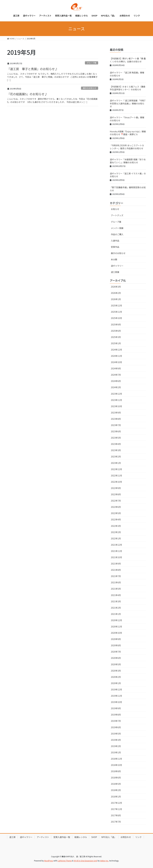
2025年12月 (116, 305)
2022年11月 (116, 475)
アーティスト (43, 837)
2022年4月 (116, 519)
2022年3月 (116, 526)
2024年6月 (116, 381)
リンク (139, 837)
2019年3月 (116, 740)
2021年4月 (116, 595)
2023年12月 (116, 394)
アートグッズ (117, 215)
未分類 (114, 259)
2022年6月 (116, 507)
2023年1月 (116, 463)
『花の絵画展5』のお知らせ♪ (27, 94)
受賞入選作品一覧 (62, 837)
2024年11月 (116, 356)
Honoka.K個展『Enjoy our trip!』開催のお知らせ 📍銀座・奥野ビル (128, 133)
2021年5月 (116, 589)
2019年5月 (116, 734)
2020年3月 (116, 671)
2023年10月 (116, 406)
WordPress (49, 861)
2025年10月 (116, 318)
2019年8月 (116, 715)
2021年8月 (116, 570)
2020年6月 (116, 658)
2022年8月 (116, 494)
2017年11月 (116, 809)
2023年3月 (116, 450)
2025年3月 (116, 337)
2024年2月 (116, 387)
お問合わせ (126, 837)
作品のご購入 (117, 234)
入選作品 (115, 241)
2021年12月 (116, 545)
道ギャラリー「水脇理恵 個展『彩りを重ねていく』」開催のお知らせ (128, 161)
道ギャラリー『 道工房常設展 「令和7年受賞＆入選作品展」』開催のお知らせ (128, 103)
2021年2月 (116, 608)
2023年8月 (116, 419)
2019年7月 (116, 721)
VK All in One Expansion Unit (86, 861)
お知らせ (115, 209)
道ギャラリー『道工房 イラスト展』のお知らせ (128, 175)
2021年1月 (116, 614)
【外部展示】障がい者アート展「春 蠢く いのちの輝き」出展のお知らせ (128, 60)
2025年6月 (116, 331)
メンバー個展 (117, 228)
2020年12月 (116, 620)
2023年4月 (116, 444)
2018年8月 (116, 771)
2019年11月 (116, 696)
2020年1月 (116, 683)
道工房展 (115, 272)
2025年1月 (116, 343)
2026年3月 (116, 287)
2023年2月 (116, 457)
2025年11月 (116, 312)
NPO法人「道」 (109, 837)
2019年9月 (116, 708)
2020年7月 (116, 652)
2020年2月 (116, 677)
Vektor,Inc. (104, 861)
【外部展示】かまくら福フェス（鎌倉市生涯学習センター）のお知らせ (128, 88)
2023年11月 (116, 400)
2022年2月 (116, 532)
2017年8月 (116, 815)
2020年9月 (116, 639)
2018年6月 (116, 778)
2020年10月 (116, 633)
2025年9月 (116, 324)
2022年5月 (116, 513)
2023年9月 (116, 413)
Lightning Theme (65, 861)
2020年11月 (116, 627)
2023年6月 (116, 431)
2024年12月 (116, 350)
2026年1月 (116, 299)
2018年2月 (116, 790)
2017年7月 (116, 822)
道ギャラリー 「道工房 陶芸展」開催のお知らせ (127, 74)
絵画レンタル (81, 837)
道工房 (12, 837)
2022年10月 (116, 482)
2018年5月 (116, 784)
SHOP (94, 837)
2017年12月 (116, 803)
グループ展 (92, 63)
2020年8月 (116, 645)
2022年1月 (116, 538)
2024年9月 (116, 368)
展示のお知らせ (90, 88)
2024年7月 (116, 375)
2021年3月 (116, 601)
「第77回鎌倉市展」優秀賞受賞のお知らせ (128, 189)
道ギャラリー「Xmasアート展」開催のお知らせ (127, 119)
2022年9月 (116, 488)
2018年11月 (116, 759)
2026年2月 (116, 293)
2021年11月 (116, 551)
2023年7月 (116, 425)
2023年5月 (116, 438)
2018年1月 (116, 797)
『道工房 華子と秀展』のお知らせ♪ (32, 69)
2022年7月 (116, 501)
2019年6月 (116, 727)
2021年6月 (116, 582)
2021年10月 (116, 557)
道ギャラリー (117, 266)
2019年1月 (116, 752)
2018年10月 (116, 765)
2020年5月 (116, 664)
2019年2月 (116, 746)
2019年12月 (116, 689)
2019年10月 (116, 702)
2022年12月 (116, 469)
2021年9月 (116, 564)
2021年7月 (116, 576)
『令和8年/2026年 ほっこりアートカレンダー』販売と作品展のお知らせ (127, 147)
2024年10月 (116, 362)
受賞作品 (115, 247)
